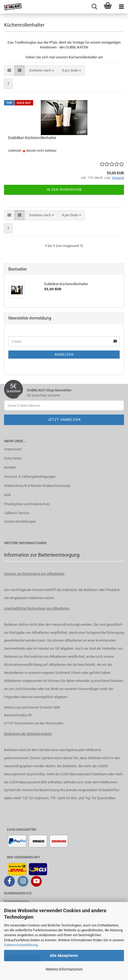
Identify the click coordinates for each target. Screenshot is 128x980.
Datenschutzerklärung (21, 945)
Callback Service (17, 513)
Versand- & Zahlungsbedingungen (30, 477)
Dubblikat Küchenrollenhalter (32, 138)
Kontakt (10, 467)
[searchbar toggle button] (94, 7)
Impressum (13, 449)
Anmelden (64, 355)
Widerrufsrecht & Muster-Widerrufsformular (37, 486)
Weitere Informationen (64, 969)
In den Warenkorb (64, 190)
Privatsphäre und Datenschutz (27, 504)
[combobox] (42, 71)
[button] (9, 71)
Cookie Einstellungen (20, 521)
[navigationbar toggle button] (121, 7)
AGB (7, 495)
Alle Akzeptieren (64, 956)
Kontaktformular (16, 901)
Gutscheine (13, 458)
